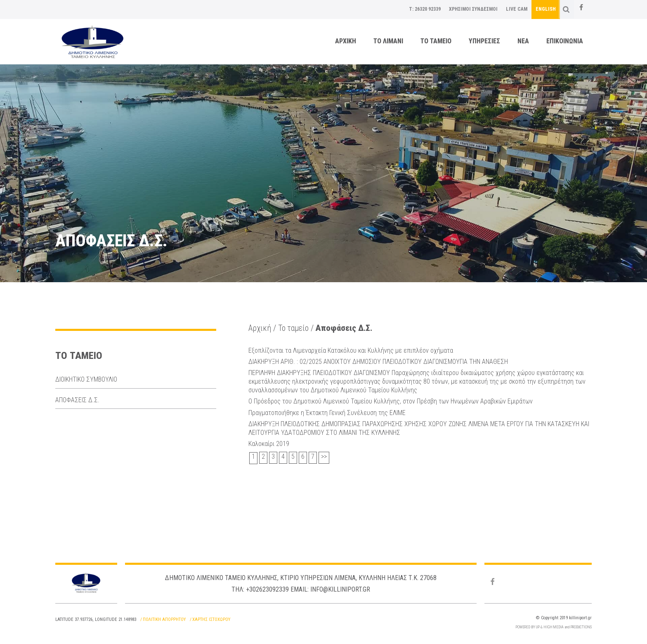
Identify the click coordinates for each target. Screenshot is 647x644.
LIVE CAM (517, 9)
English (546, 9)
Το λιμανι (388, 41)
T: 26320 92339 (425, 9)
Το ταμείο (296, 328)
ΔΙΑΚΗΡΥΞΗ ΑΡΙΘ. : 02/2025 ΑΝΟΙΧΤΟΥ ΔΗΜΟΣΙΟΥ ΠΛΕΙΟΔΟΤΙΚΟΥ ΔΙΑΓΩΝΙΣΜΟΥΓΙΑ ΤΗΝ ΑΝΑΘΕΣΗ (378, 361)
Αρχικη (346, 41)
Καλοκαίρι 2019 (269, 442)
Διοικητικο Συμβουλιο (86, 379)
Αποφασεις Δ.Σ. (77, 400)
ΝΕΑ (523, 41)
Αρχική (260, 328)
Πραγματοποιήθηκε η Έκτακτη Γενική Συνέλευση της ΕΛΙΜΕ (327, 411)
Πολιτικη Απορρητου (164, 618)
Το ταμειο (436, 41)
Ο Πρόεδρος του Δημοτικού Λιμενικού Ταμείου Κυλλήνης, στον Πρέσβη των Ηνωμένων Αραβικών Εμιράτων (391, 400)
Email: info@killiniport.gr (330, 588)
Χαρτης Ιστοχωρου (211, 618)
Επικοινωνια (565, 41)
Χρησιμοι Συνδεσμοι (473, 9)
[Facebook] (581, 8)
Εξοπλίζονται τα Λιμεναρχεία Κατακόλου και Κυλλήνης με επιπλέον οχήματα (351, 350)
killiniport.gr (580, 617)
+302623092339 (267, 588)
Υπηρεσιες (484, 41)
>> (324, 455)
